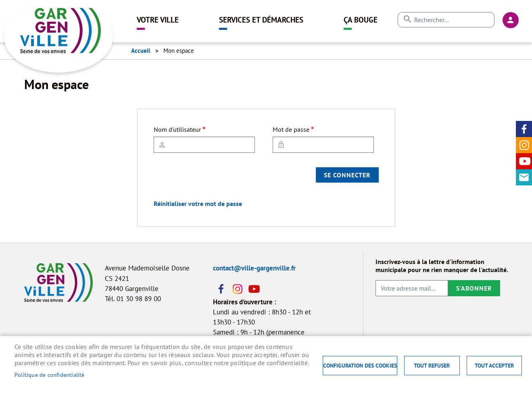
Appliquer (407, 19)
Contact (524, 177)
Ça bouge (361, 20)
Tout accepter (494, 366)
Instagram (524, 145)
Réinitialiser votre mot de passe (198, 204)
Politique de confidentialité (50, 375)
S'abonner (474, 288)
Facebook (524, 129)
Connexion (511, 20)
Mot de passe (291, 129)
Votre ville (158, 20)
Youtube (524, 161)
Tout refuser (432, 366)
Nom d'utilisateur (177, 129)
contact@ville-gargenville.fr (254, 268)
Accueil (141, 51)
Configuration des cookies (360, 366)
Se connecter (347, 175)
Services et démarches (261, 20)
